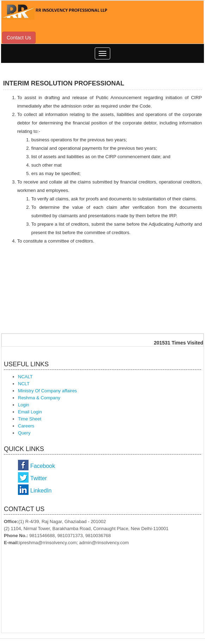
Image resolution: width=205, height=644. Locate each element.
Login (24, 405)
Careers (26, 426)
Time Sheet (30, 419)
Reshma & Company (39, 398)
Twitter (39, 478)
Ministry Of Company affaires (47, 391)
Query (24, 433)
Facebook (43, 466)
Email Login (30, 412)
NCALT (25, 377)
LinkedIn (41, 491)
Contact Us (19, 38)
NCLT (24, 384)
